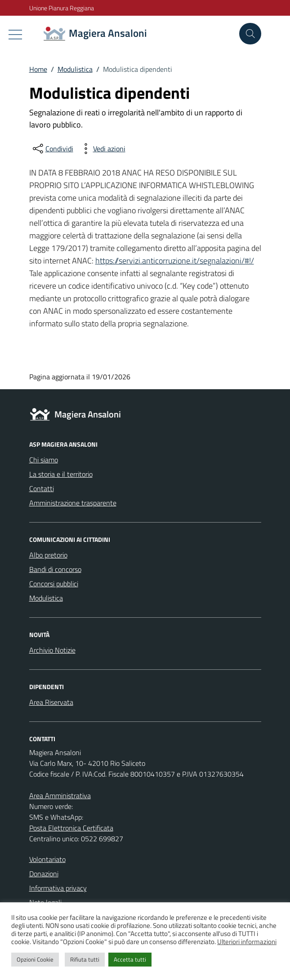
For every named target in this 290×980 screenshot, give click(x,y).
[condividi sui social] (52, 149)
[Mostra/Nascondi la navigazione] (15, 35)
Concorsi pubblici (54, 584)
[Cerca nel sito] (250, 34)
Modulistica (46, 598)
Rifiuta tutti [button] (85, 959)
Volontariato (47, 859)
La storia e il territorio (61, 474)
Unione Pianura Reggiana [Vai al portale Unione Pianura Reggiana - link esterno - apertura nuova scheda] (62, 8)
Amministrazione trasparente (73, 503)
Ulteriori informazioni (247, 942)
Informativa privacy (58, 888)
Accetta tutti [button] (130, 959)
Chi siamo (44, 460)
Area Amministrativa (60, 795)
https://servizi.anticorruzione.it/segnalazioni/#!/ (175, 261)
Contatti (42, 488)
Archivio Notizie (52, 650)
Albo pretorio (48, 555)
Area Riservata (51, 702)
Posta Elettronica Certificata (71, 828)
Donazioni (44, 874)
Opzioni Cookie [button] (35, 959)
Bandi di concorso (55, 569)
